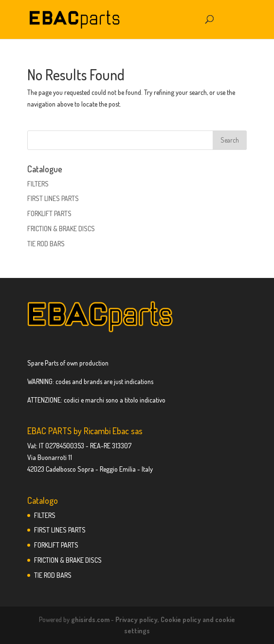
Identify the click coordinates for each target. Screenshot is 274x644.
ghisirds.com (90, 619)
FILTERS (38, 184)
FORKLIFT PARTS (49, 213)
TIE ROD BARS (46, 244)
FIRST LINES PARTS (53, 198)
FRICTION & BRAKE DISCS (61, 229)
